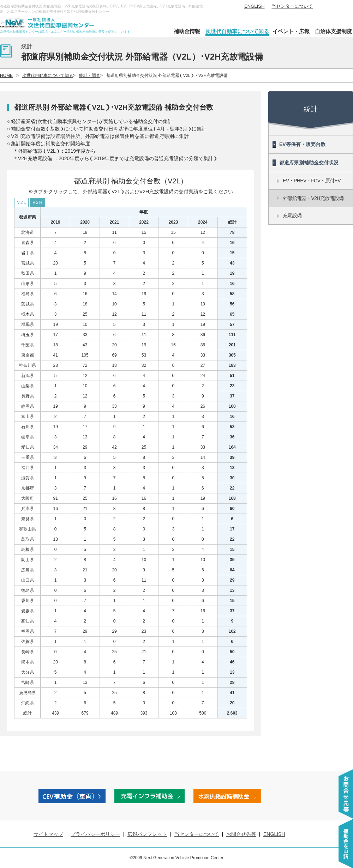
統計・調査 (90, 75)
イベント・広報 (291, 31)
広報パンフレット (147, 834)
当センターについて (292, 6)
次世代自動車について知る (237, 31)
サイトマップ (48, 834)
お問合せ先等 (241, 834)
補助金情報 (187, 31)
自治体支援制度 (333, 31)
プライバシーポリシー (95, 834)
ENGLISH (254, 6)
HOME (6, 75)
